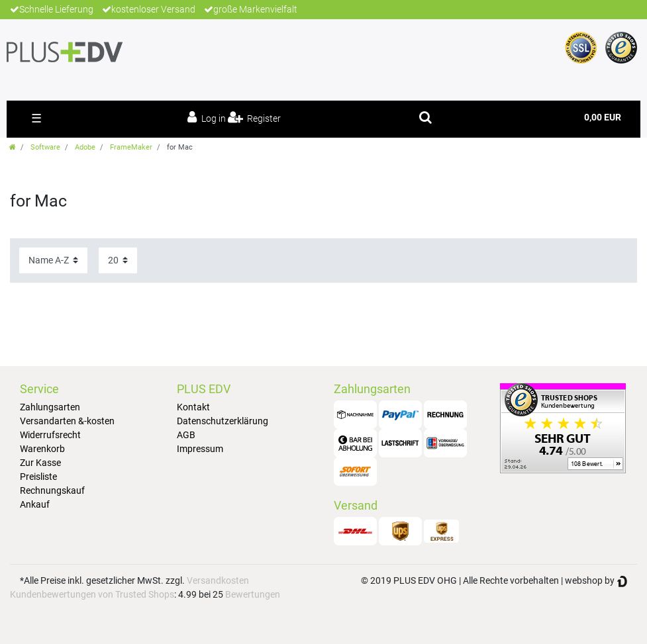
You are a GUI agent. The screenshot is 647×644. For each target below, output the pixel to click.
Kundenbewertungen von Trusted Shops (92, 594)
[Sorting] (53, 260)
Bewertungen (253, 594)
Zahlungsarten (50, 407)
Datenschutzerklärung (223, 421)
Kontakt (193, 407)
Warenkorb (42, 449)
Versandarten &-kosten (67, 421)
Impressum (200, 449)
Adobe (85, 147)
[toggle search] (425, 117)
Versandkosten (218, 580)
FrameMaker (131, 147)
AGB (186, 435)
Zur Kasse (40, 463)
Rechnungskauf (52, 490)
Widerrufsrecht (50, 435)
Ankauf (35, 504)
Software (45, 147)
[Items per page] (118, 260)
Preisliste (38, 477)
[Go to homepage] (13, 147)
